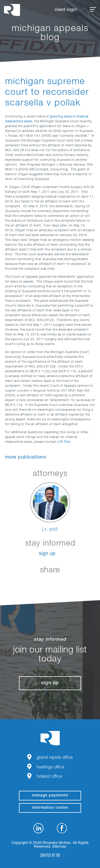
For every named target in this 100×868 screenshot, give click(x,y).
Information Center (50, 808)
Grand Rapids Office (55, 758)
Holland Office (49, 777)
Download (77, 583)
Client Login (66, 10)
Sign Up (47, 554)
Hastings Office (50, 767)
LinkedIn (23, 583)
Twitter (50, 583)
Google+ (63, 583)
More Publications (26, 458)
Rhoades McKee (12, 10)
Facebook (37, 583)
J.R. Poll (64, 442)
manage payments (50, 796)
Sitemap (59, 847)
